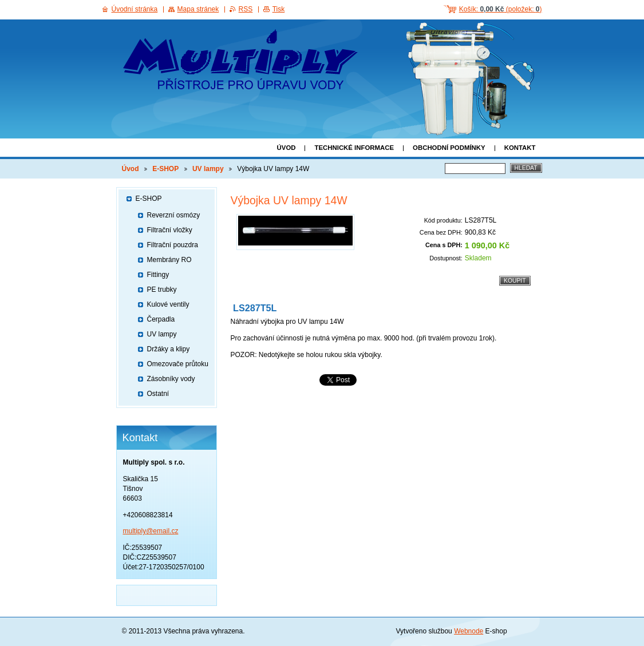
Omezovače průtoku (178, 364)
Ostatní (158, 394)
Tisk (279, 9)
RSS (246, 9)
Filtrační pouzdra (173, 245)
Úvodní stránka (135, 9)
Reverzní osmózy (174, 215)
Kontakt (520, 148)
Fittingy (158, 275)
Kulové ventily (168, 304)
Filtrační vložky (170, 230)
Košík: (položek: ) (501, 9)
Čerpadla (161, 319)
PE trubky (162, 290)
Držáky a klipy (169, 349)
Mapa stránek (198, 9)
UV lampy (208, 169)
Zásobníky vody (171, 379)
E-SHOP (165, 169)
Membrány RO (169, 260)
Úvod (287, 148)
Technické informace (354, 148)
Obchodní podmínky (449, 148)
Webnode (469, 631)
